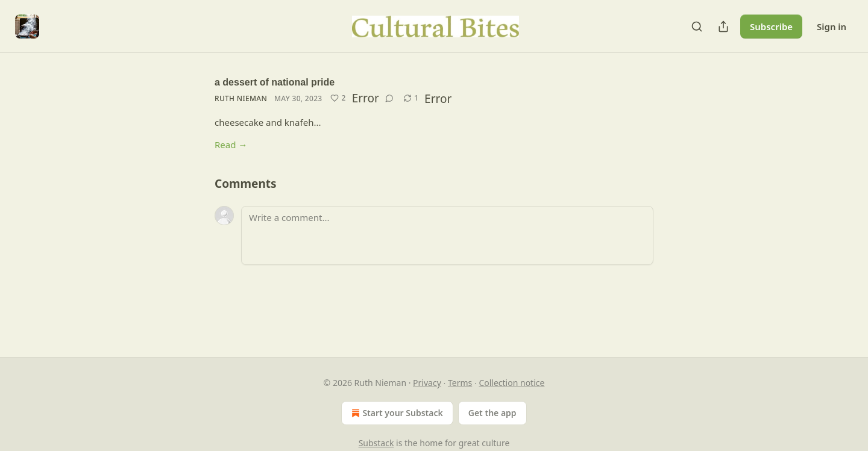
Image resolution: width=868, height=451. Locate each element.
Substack (376, 443)
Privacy (427, 383)
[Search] (697, 26)
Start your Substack (396, 413)
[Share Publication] (723, 26)
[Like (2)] (338, 98)
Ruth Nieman (241, 98)
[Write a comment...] (447, 235)
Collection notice (511, 383)
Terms (460, 383)
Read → (231, 145)
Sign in (832, 26)
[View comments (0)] (389, 98)
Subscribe (771, 26)
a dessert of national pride (275, 82)
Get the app (492, 413)
